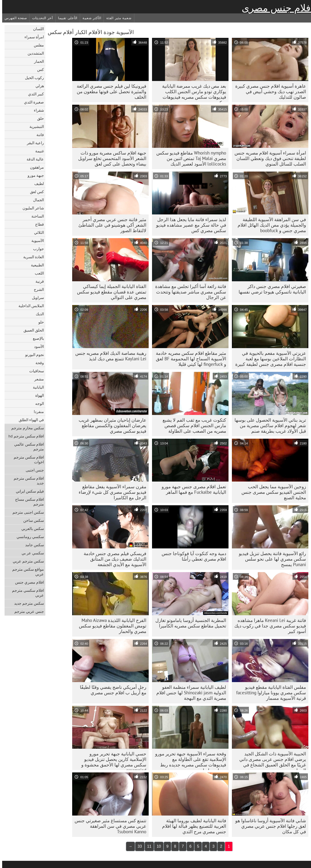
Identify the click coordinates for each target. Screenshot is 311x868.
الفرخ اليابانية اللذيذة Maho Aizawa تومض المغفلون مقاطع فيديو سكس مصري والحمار (110, 626)
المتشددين (34, 53)
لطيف (37, 184)
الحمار (37, 61)
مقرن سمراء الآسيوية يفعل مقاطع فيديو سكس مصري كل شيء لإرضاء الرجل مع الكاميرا (110, 492)
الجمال (36, 200)
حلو (39, 322)
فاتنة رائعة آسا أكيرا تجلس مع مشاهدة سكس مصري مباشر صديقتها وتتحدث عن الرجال (188, 292)
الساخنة (35, 216)
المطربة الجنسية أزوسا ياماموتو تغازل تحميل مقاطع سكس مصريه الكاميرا (189, 623)
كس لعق (35, 192)
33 (138, 846)
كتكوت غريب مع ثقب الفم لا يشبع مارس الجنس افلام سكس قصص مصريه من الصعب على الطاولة (192, 425)
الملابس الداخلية (29, 306)
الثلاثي (37, 232)
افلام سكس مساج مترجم (27, 502)
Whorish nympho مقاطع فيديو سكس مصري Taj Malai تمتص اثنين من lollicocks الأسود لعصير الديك (189, 158)
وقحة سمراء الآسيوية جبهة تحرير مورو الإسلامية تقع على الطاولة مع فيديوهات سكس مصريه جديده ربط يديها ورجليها (188, 760)
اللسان (36, 29)
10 (157, 846)
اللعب (37, 273)
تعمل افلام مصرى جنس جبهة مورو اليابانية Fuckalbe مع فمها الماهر (192, 489)
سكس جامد (32, 545)
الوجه (37, 403)
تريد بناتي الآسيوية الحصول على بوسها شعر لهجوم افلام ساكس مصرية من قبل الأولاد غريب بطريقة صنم (268, 425)
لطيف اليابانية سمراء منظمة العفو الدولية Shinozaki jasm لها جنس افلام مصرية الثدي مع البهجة (189, 693)
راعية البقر (33, 143)
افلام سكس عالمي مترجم (27, 447)
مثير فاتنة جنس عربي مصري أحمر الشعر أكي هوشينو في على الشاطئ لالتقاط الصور (110, 225)
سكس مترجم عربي (26, 561)
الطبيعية (35, 265)
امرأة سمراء (32, 37)
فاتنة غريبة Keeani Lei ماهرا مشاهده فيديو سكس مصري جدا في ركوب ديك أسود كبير (268, 626)
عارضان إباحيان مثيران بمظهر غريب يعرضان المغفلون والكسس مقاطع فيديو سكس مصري (110, 425)
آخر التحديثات (40, 18)
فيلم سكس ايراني (28, 491)
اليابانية (36, 387)
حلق (38, 118)
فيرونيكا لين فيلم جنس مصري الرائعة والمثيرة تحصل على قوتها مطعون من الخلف (109, 92)
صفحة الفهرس (14, 18)
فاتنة (38, 135)
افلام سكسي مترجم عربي (26, 593)
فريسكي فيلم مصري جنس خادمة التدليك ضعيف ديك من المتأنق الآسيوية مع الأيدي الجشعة (113, 559)
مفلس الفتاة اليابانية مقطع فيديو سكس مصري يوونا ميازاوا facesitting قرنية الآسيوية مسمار (269, 693)
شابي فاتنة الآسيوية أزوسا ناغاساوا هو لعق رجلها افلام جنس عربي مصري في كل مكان (268, 826)
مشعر (37, 379)
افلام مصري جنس (27, 582)
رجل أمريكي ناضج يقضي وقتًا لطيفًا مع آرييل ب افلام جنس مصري (111, 690)
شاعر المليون (31, 208)
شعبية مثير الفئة (117, 18)
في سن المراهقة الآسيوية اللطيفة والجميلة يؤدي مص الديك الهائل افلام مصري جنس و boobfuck (270, 225)
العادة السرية (31, 257)
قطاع (37, 224)
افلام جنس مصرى (275, 8)
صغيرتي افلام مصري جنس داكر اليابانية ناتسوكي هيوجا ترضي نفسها (270, 289)
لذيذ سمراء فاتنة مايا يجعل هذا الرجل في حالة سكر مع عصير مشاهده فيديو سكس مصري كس (189, 225)
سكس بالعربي (30, 529)
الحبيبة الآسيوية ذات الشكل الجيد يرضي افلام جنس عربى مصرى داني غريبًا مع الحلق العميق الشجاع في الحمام (270, 760)
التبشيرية (35, 126)
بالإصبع (36, 338)
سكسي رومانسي (28, 537)
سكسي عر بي (31, 553)
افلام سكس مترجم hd (24, 436)
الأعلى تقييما (66, 18)
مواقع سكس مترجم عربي (26, 572)
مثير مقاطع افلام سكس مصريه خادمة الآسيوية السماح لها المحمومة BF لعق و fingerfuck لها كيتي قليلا (189, 359)
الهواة (37, 395)
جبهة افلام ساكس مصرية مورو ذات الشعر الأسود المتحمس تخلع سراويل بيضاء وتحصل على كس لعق (110, 158)
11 (147, 846)
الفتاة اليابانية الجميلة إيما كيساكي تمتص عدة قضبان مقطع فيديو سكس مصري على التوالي (109, 292)
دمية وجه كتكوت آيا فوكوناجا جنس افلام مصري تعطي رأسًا (192, 556)
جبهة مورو (34, 175)
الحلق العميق (32, 330)
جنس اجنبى (33, 470)
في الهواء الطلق (29, 420)
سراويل (36, 298)
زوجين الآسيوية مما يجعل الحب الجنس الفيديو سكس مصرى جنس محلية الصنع (272, 492)
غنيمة (37, 151)
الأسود (37, 346)
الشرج (37, 289)
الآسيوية (35, 241)
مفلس (37, 45)
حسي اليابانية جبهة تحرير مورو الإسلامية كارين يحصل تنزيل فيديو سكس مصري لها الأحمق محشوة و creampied (112, 760)
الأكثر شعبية (90, 18)
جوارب (36, 249)
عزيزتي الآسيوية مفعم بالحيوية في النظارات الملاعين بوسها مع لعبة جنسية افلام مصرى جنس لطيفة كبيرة (268, 359)
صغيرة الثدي (32, 102)
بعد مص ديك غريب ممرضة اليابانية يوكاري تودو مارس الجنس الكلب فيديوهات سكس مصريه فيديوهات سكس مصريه (192, 93)
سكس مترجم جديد (27, 603)
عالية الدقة (33, 159)
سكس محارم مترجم (25, 428)
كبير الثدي (34, 94)
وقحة (38, 363)
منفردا (37, 412)
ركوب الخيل (32, 78)
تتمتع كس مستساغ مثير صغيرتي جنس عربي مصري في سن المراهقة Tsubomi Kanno (108, 826)
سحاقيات (34, 371)
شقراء (37, 110)
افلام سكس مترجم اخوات (27, 460)
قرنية (38, 281)
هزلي (38, 86)
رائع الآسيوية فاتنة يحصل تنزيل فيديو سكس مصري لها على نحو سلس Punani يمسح (270, 559)
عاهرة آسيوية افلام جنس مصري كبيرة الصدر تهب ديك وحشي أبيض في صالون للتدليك (268, 92)
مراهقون (35, 167)
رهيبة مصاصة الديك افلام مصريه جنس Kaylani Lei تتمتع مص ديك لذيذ (109, 356)
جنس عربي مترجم (27, 611)
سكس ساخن (31, 520)
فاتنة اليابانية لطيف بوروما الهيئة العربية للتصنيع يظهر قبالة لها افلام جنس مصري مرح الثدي (192, 826)
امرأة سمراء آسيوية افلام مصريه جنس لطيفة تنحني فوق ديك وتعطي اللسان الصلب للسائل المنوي (268, 158)
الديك (38, 314)
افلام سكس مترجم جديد (27, 481)
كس (38, 69)
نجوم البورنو (32, 355)
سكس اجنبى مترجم (26, 512)
